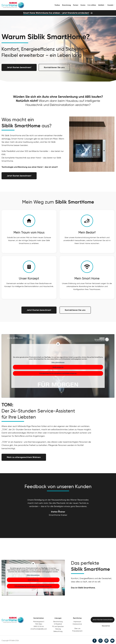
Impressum (77, 620)
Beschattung (58, 620)
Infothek (102, 5)
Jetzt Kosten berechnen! (19, 67)
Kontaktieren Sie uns (54, 67)
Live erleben (92, 5)
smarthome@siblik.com (39, 628)
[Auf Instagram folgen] (100, 639)
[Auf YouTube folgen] (112, 639)
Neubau (57, 5)
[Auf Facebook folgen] (95, 639)
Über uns (77, 627)
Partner (76, 5)
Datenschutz (77, 623)
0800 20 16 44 (39, 625)
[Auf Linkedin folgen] (106, 639)
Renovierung (66, 5)
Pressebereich (77, 630)
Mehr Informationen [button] (58, 361)
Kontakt (111, 5)
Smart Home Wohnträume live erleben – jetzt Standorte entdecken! (56, 13)
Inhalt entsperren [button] (58, 366)
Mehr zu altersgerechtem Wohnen (24, 456)
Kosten (83, 5)
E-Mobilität (58, 623)
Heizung (58, 628)
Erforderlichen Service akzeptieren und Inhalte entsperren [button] (58, 372)
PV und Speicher (58, 625)
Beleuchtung (58, 630)
